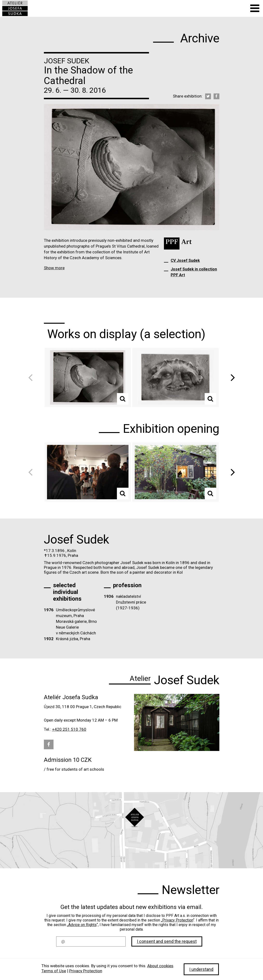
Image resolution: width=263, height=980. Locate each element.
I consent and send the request (167, 941)
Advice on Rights (82, 925)
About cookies (160, 966)
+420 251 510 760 (69, 729)
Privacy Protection (178, 920)
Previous (32, 378)
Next (231, 378)
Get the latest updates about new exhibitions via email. (132, 907)
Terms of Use (54, 971)
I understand (201, 969)
